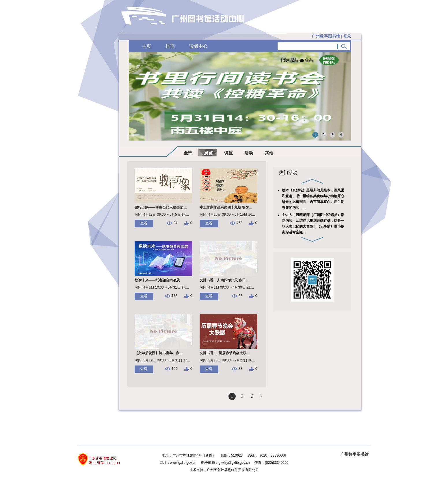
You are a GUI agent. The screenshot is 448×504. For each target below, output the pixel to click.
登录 (347, 36)
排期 (170, 46)
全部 (188, 153)
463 (239, 223)
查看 (144, 223)
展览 (208, 153)
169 (174, 369)
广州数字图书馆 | (331, 36)
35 (240, 296)
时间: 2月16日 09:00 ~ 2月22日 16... (227, 360)
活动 (249, 153)
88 (240, 369)
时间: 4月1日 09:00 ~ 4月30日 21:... (227, 287)
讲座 (228, 153)
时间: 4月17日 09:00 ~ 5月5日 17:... (162, 215)
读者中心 (198, 46)
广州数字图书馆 (354, 454)
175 (174, 296)
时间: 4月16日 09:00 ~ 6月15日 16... (227, 215)
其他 (269, 153)
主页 (146, 46)
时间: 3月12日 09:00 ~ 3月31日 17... (162, 360)
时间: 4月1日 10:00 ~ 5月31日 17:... (162, 287)
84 (175, 223)
